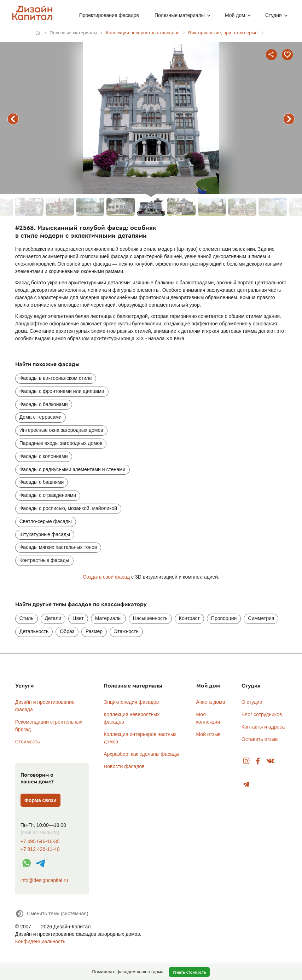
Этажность (126, 631)
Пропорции (224, 618)
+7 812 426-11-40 (40, 849)
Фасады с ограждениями (48, 495)
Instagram (246, 761)
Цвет (78, 618)
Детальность (34, 631)
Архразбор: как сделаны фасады (141, 754)
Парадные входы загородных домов (61, 443)
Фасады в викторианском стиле (56, 378)
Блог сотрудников (262, 714)
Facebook (258, 761)
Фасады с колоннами (44, 456)
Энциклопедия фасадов (131, 702)
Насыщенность (150, 618)
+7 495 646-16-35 (40, 842)
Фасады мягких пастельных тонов (58, 547)
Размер (94, 631)
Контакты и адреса (263, 727)
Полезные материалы (180, 15)
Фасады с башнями (42, 482)
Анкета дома (211, 702)
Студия (274, 15)
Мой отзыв (208, 734)
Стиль (27, 618)
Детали (53, 618)
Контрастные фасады (44, 560)
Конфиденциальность (40, 941)
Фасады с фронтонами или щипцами (62, 391)
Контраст (189, 618)
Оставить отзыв (260, 739)
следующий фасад (289, 119)
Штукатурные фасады (45, 534)
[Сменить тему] (52, 914)
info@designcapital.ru (44, 880)
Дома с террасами (40, 417)
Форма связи (40, 800)
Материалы (108, 618)
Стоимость (28, 742)
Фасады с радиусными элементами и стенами (72, 469)
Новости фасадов (124, 766)
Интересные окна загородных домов (61, 430)
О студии (252, 702)
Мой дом (235, 15)
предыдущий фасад (13, 119)
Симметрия (261, 618)
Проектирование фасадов (109, 15)
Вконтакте (271, 761)
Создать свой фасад (106, 577)
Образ (67, 631)
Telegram (246, 785)
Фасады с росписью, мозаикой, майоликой (68, 508)
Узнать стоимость (189, 972)
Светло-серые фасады (46, 521)
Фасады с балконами (44, 404)
